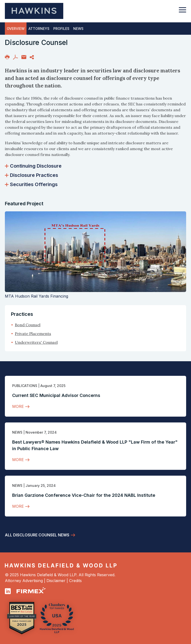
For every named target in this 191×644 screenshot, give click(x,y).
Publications (25, 386)
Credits (75, 581)
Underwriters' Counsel (36, 342)
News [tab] (78, 29)
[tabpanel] (95, 128)
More (18, 406)
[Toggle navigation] (182, 12)
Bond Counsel (28, 325)
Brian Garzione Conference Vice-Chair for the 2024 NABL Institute (84, 495)
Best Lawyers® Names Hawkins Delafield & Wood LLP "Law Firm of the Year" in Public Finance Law (95, 445)
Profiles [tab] (61, 29)
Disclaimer (56, 581)
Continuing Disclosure (33, 166)
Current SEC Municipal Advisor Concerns (56, 395)
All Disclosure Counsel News (37, 535)
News (17, 432)
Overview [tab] (16, 29)
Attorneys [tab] (39, 29)
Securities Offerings (31, 184)
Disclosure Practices (32, 175)
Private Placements (33, 334)
